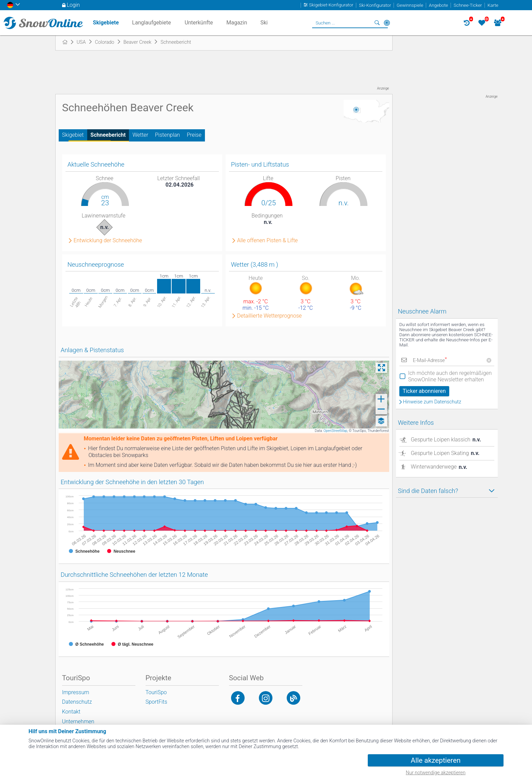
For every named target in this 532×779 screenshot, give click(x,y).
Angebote (438, 5)
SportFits (156, 702)
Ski (264, 23)
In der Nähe (387, 23)
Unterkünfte (199, 23)
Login (73, 5)
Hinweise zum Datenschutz (432, 402)
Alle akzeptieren (436, 760)
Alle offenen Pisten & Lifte (268, 241)
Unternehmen (78, 721)
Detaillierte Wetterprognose (270, 316)
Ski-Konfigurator (375, 5)
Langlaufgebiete (151, 23)
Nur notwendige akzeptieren (436, 773)
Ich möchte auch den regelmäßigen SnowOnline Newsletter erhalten (450, 376)
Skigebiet (73, 135)
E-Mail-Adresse (430, 360)
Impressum (76, 692)
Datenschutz (77, 702)
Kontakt (71, 712)
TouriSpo (156, 692)
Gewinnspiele (410, 5)
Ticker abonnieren (424, 391)
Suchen (377, 23)
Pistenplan (168, 135)
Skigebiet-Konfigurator (331, 5)
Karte (493, 5)
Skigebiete (106, 23)
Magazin (237, 23)
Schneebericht (108, 135)
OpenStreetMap (335, 431)
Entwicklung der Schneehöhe (108, 241)
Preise (194, 135)
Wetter (140, 135)
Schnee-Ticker (468, 5)
